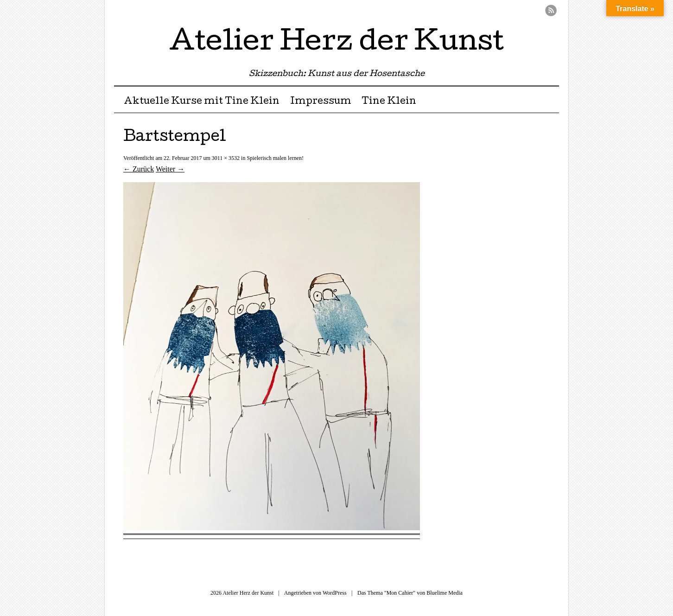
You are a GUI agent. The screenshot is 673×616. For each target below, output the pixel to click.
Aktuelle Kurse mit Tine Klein (202, 102)
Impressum (321, 102)
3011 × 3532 (226, 158)
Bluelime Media (444, 593)
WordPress (335, 593)
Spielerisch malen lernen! (275, 158)
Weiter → (170, 169)
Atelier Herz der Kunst (336, 44)
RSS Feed (551, 10)
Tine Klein (389, 102)
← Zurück (139, 169)
